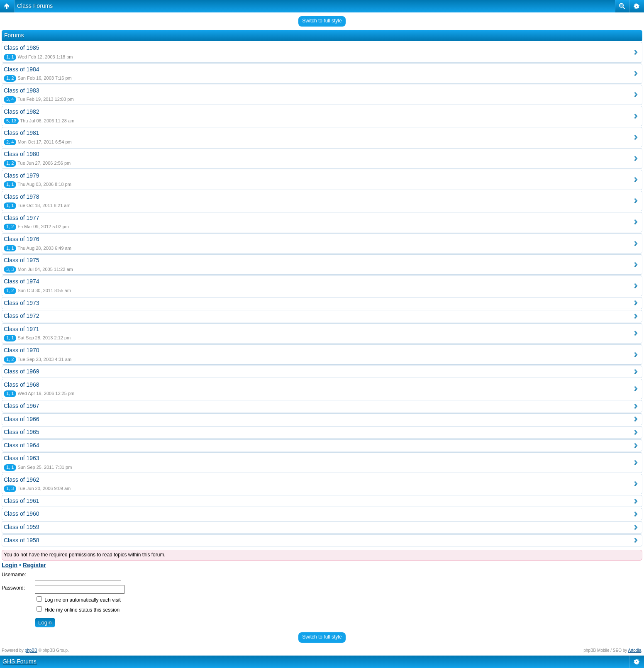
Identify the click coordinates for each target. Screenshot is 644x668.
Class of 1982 (22, 112)
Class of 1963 (22, 458)
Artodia (635, 650)
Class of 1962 (22, 480)
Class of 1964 (22, 445)
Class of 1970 (22, 350)
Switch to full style (322, 21)
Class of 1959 (22, 527)
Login (10, 565)
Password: (13, 588)
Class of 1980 (22, 154)
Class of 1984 (22, 69)
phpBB (31, 650)
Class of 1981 (22, 133)
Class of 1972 (22, 316)
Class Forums (35, 6)
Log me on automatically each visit (79, 600)
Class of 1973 (22, 303)
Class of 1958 (22, 540)
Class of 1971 (22, 329)
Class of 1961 (22, 501)
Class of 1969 (22, 371)
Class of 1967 (22, 406)
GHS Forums (20, 661)
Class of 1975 (22, 260)
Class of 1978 (22, 197)
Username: (14, 575)
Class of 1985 (22, 48)
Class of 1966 (22, 419)
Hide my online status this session (78, 610)
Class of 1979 (22, 176)
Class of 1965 (22, 432)
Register (34, 565)
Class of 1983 (22, 90)
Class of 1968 (22, 385)
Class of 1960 (22, 514)
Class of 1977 (22, 218)
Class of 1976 (22, 239)
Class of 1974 (22, 281)
